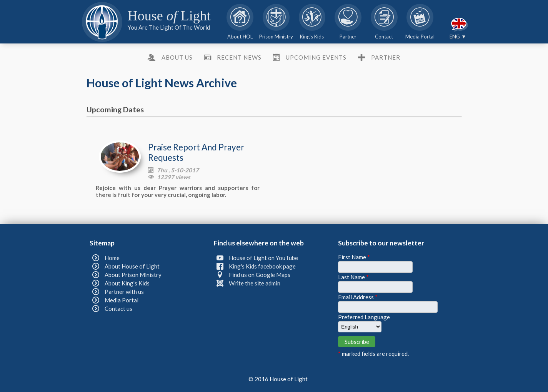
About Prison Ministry (133, 275)
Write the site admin (255, 283)
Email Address (358, 297)
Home (112, 258)
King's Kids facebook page (262, 266)
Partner (386, 57)
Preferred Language (364, 317)
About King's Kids (127, 283)
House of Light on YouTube (263, 258)
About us (177, 57)
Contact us (118, 309)
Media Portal (122, 300)
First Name (354, 257)
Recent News (239, 57)
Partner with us (124, 292)
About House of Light (132, 266)
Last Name (353, 277)
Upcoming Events (316, 57)
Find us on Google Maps (260, 275)
